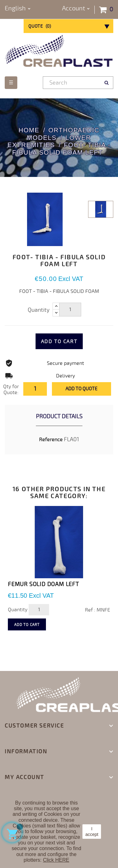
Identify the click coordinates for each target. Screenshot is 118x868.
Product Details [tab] (59, 416)
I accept (92, 832)
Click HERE (56, 860)
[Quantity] (70, 310)
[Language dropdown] (18, 9)
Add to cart (59, 342)
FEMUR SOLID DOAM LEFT (43, 584)
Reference (51, 440)
